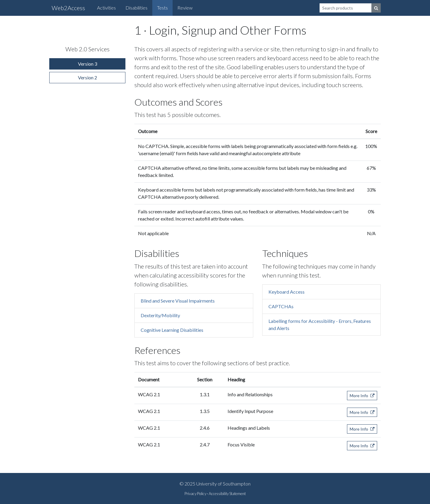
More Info (362, 396)
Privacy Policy (195, 494)
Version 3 (87, 64)
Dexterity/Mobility (160, 315)
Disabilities (136, 8)
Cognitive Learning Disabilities (172, 330)
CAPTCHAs (281, 306)
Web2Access (68, 8)
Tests (162, 8)
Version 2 (87, 77)
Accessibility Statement (227, 494)
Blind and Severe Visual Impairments (178, 301)
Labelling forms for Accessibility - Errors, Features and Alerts (320, 325)
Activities (106, 8)
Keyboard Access (287, 292)
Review (185, 8)
